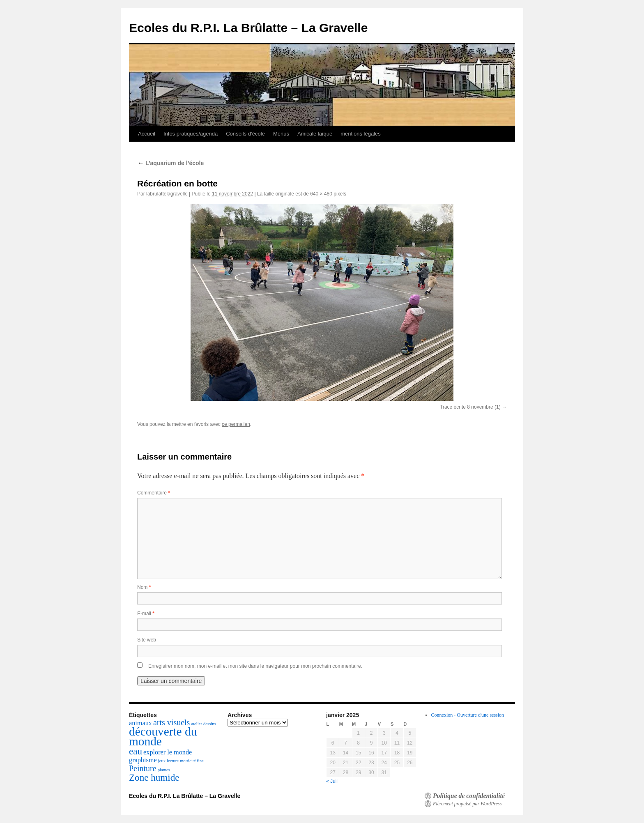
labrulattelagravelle (167, 194)
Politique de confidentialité (469, 796)
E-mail (146, 614)
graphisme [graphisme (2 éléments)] (143, 760)
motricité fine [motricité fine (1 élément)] (192, 761)
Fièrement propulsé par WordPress (467, 804)
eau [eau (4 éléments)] (136, 751)
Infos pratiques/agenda (191, 134)
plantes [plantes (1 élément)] (164, 770)
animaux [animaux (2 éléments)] (140, 723)
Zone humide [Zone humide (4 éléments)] (154, 777)
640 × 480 (321, 194)
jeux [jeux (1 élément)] (162, 761)
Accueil (147, 134)
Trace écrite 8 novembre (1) (470, 407)
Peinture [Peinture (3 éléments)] (143, 768)
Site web (147, 640)
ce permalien (236, 424)
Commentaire (154, 493)
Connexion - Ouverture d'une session (468, 715)
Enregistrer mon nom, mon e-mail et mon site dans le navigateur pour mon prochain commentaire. (255, 666)
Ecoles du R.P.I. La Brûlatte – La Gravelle (248, 28)
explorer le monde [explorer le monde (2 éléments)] (168, 752)
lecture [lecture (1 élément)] (173, 761)
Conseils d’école (245, 134)
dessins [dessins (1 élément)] (210, 724)
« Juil (332, 781)
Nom (144, 587)
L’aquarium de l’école (170, 163)
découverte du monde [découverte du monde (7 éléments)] (163, 736)
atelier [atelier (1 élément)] (197, 724)
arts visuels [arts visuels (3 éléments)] (171, 722)
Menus (281, 134)
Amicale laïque (315, 134)
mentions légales (361, 134)
